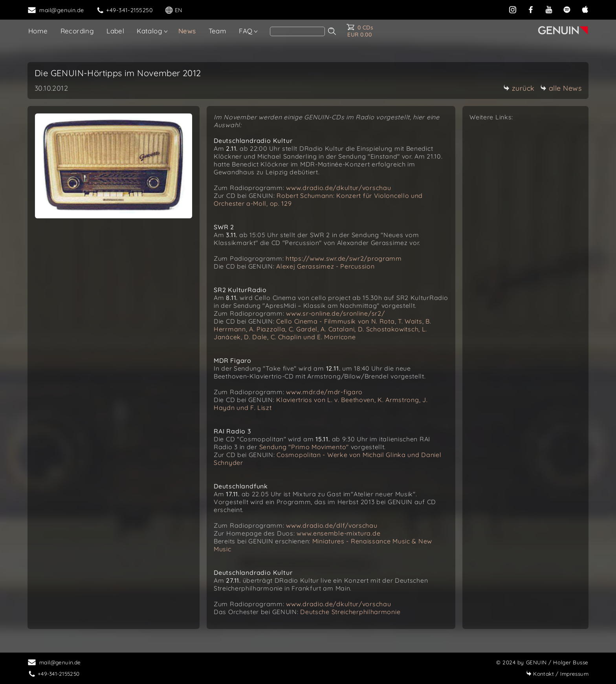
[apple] (585, 9)
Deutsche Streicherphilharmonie (350, 612)
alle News (561, 88)
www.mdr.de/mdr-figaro (324, 392)
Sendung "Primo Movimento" (304, 447)
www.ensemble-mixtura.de (338, 533)
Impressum (557, 674)
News (187, 31)
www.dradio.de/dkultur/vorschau (338, 188)
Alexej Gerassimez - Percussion (325, 266)
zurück (519, 88)
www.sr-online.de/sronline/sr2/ (335, 313)
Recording (77, 31)
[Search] (297, 31)
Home (38, 31)
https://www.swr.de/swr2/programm (344, 258)
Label (115, 31)
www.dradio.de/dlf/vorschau (332, 525)
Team (218, 31)
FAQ (246, 31)
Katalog (149, 31)
